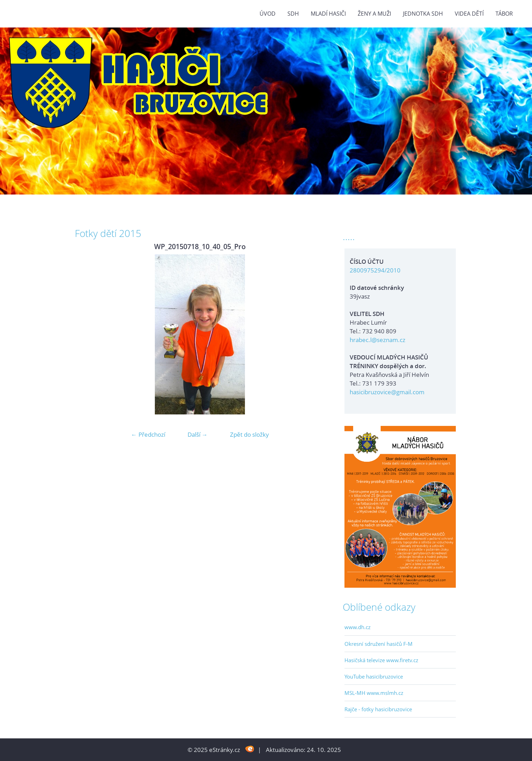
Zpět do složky (249, 434)
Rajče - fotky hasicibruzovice (378, 709)
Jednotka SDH (423, 14)
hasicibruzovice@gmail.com (387, 392)
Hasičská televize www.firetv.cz (381, 660)
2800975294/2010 (375, 270)
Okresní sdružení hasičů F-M (379, 644)
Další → (198, 434)
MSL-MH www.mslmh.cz (374, 693)
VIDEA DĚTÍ (469, 14)
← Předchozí (148, 434)
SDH (293, 14)
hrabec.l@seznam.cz (378, 340)
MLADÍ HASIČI (328, 14)
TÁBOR (504, 14)
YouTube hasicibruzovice (374, 676)
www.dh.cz (358, 627)
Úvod (268, 14)
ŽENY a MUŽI (374, 14)
